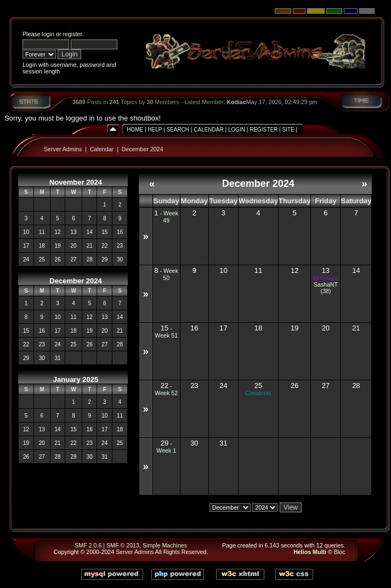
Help (155, 130)
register (72, 34)
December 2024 (143, 149)
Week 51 (166, 335)
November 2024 (76, 182)
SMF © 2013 (123, 545)
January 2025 (76, 379)
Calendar (208, 130)
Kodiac (236, 102)
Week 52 (166, 393)
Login (237, 130)
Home (135, 130)
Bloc (340, 552)
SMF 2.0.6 (88, 545)
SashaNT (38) (326, 288)
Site (288, 130)
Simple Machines (165, 545)
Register (263, 130)
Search (178, 130)
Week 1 (166, 450)
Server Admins (63, 149)
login (49, 34)
